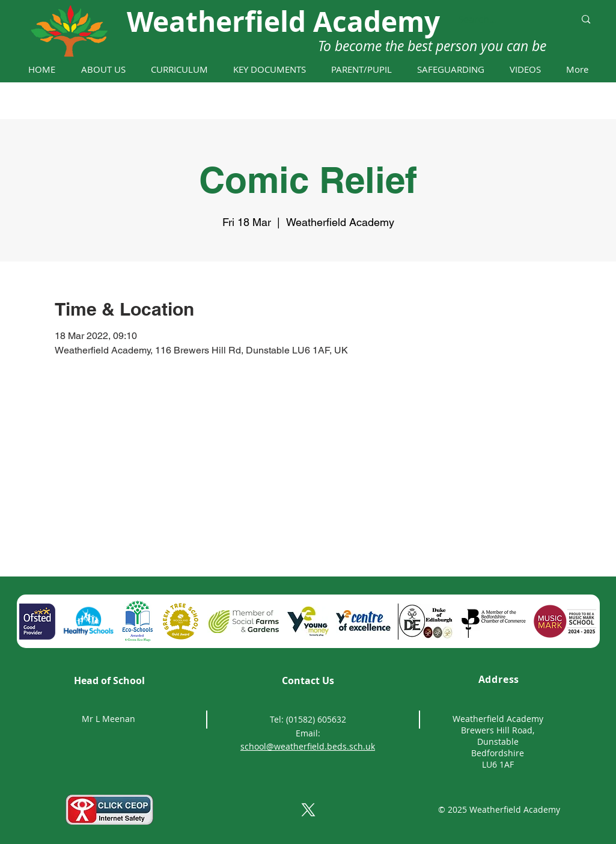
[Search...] (508, 19)
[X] (308, 810)
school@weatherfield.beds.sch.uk (308, 746)
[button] (103, 69)
